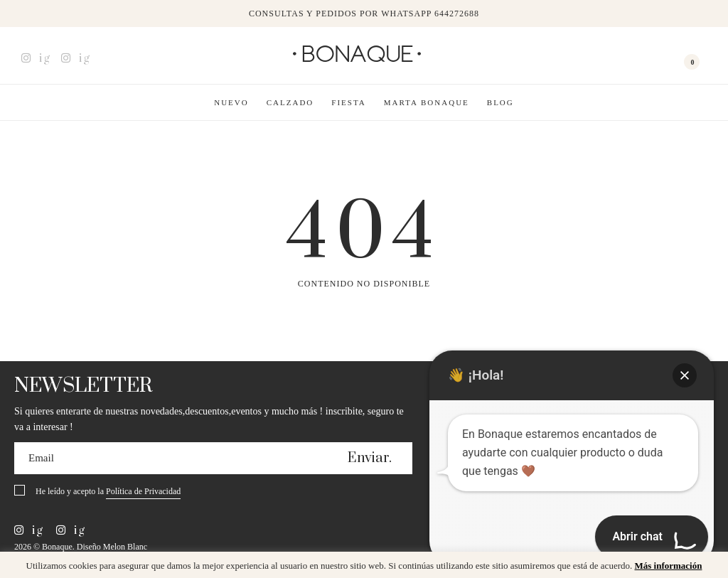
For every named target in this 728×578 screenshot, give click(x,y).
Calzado (290, 102)
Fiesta (348, 102)
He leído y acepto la (108, 492)
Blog (500, 102)
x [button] (707, 567)
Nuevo (231, 102)
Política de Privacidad (143, 491)
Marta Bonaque (427, 102)
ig (36, 58)
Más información (668, 566)
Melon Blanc (125, 547)
